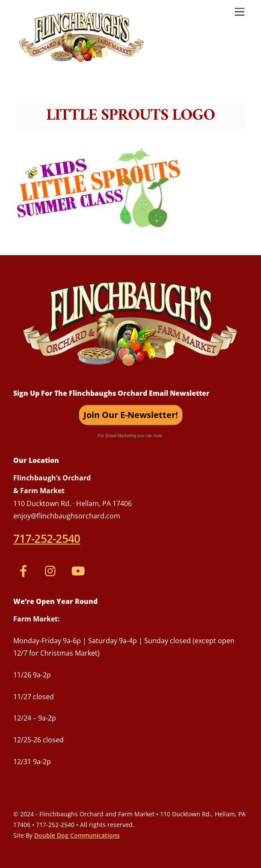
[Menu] (240, 11)
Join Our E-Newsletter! (131, 415)
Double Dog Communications (77, 835)
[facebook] (25, 570)
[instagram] (52, 570)
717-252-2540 (47, 538)
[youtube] (80, 570)
